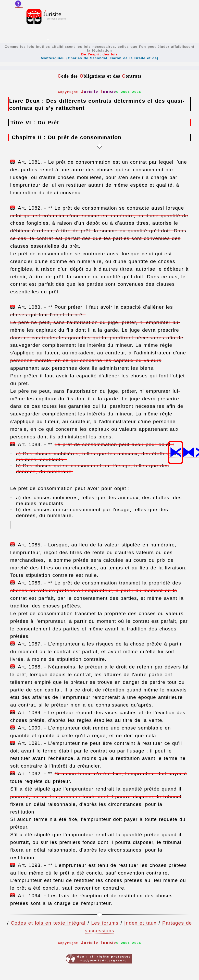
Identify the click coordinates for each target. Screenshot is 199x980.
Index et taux (140, 923)
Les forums (105, 923)
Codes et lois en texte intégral (48, 923)
